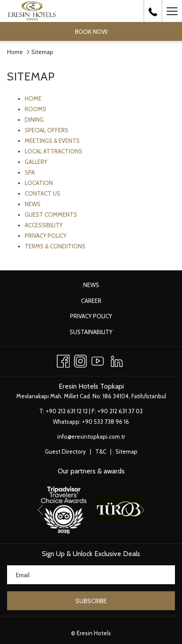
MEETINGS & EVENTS (52, 141)
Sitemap (126, 451)
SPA (30, 172)
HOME (33, 98)
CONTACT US (43, 193)
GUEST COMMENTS (51, 215)
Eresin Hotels (94, 633)
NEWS (33, 204)
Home (15, 52)
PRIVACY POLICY (46, 236)
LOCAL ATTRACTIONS (54, 151)
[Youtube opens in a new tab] (98, 360)
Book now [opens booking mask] (91, 32)
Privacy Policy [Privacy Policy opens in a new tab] (100, 317)
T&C (101, 451)
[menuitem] (91, 285)
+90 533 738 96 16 (106, 422)
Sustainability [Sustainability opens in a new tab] (100, 332)
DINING (34, 120)
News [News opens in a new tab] (100, 285)
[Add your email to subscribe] (91, 575)
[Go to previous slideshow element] (40, 510)
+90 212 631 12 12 (67, 411)
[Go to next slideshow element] (142, 510)
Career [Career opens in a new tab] (100, 301)
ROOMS (35, 109)
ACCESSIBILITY (44, 225)
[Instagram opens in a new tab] (80, 360)
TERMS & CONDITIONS (55, 246)
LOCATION (39, 183)
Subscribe (91, 601)
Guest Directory (65, 451)
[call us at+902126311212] (153, 11)
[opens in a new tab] (64, 508)
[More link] (172, 11)
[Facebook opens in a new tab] (63, 360)
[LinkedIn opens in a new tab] (117, 360)
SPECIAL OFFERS (46, 130)
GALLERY (36, 162)
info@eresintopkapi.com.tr (91, 437)
